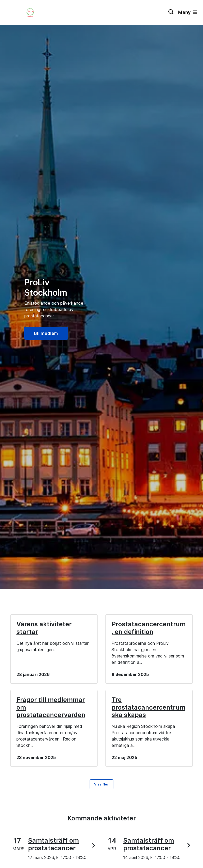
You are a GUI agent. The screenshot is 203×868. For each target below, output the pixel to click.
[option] (101, 307)
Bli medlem (46, 333)
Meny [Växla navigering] (187, 12)
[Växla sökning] (171, 12)
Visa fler (101, 784)
